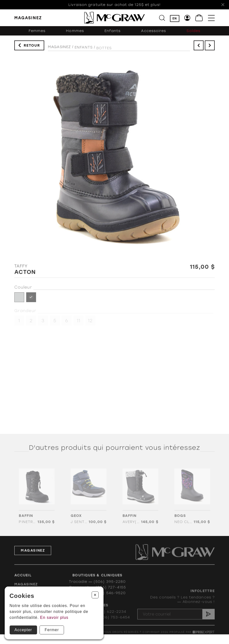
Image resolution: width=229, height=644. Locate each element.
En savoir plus (54, 617)
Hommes (75, 36)
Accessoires (154, 36)
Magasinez (59, 52)
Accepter (23, 630)
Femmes (37, 36)
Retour (32, 48)
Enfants (113, 36)
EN (175, 19)
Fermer (52, 630)
